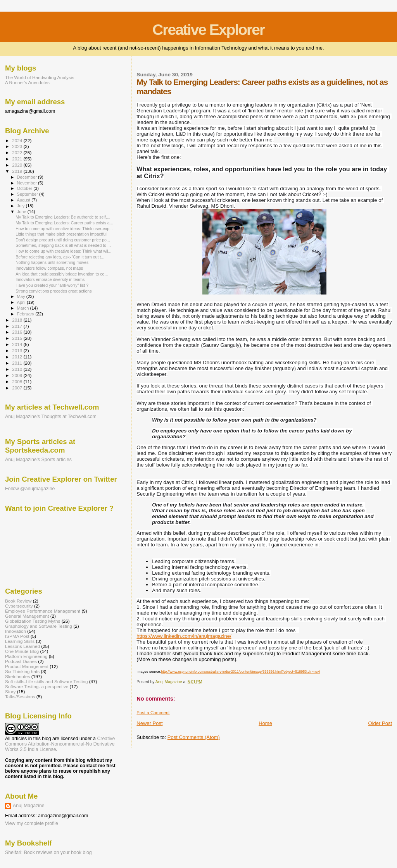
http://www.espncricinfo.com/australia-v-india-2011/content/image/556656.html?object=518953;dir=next (241, 672)
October (25, 188)
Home (265, 723)
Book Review (18, 601)
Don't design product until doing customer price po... (63, 240)
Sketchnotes (18, 676)
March (24, 308)
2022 (18, 152)
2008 (18, 381)
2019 (18, 171)
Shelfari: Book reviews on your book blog (48, 852)
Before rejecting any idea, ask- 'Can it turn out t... (60, 257)
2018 (18, 320)
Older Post (380, 723)
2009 (18, 375)
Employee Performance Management (43, 611)
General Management (27, 616)
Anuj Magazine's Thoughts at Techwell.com (51, 417)
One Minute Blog (22, 651)
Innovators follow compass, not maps (49, 268)
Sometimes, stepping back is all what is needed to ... (63, 245)
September (28, 194)
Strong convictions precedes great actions (54, 291)
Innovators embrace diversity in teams (50, 279)
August (24, 200)
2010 (18, 369)
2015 (18, 338)
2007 (18, 388)
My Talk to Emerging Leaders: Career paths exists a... (64, 223)
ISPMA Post (17, 636)
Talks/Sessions (20, 697)
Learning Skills (20, 641)
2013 (18, 350)
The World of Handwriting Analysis (40, 77)
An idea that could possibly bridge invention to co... (62, 274)
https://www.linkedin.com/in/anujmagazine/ (184, 636)
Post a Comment (153, 713)
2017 (18, 326)
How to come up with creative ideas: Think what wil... (63, 251)
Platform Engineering (26, 656)
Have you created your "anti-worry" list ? (52, 285)
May (22, 296)
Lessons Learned (22, 646)
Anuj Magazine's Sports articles (38, 460)
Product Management (27, 666)
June (22, 212)
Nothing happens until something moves (52, 262)
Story (10, 691)
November (28, 183)
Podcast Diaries (21, 661)
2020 (18, 165)
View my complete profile (32, 823)
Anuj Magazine (29, 806)
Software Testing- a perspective (37, 686)
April (22, 302)
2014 (18, 344)
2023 (18, 146)
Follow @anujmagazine (30, 489)
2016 (18, 332)
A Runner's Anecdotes (27, 82)
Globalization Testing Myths (33, 621)
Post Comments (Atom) (194, 737)
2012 (18, 357)
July (22, 206)
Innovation (16, 631)
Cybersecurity (19, 606)
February (26, 314)
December (28, 177)
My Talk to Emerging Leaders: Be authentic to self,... (63, 217)
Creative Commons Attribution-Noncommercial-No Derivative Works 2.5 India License (60, 744)
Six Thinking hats (22, 671)
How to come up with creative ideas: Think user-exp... (64, 229)
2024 (18, 140)
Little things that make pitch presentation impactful (61, 234)
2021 (18, 159)
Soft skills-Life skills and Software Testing (46, 681)
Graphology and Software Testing (39, 626)
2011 (18, 363)
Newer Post (149, 723)
